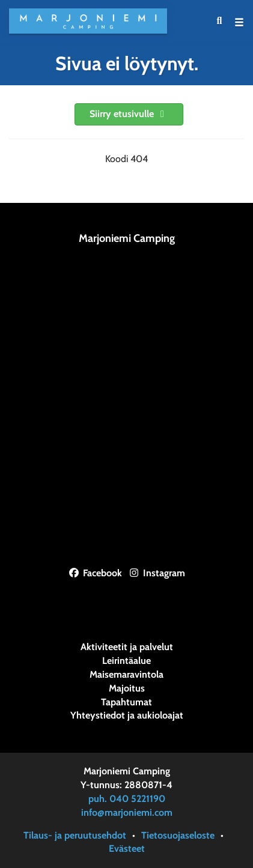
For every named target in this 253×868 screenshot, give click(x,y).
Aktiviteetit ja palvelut (127, 647)
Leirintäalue (126, 661)
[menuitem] (219, 21)
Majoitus (127, 689)
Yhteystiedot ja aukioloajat (127, 716)
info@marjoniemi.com (127, 812)
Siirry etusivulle (129, 114)
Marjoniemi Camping (127, 238)
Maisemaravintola (126, 675)
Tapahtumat (126, 702)
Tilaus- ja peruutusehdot (75, 835)
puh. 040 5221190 (127, 799)
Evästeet (127, 848)
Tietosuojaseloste (178, 835)
